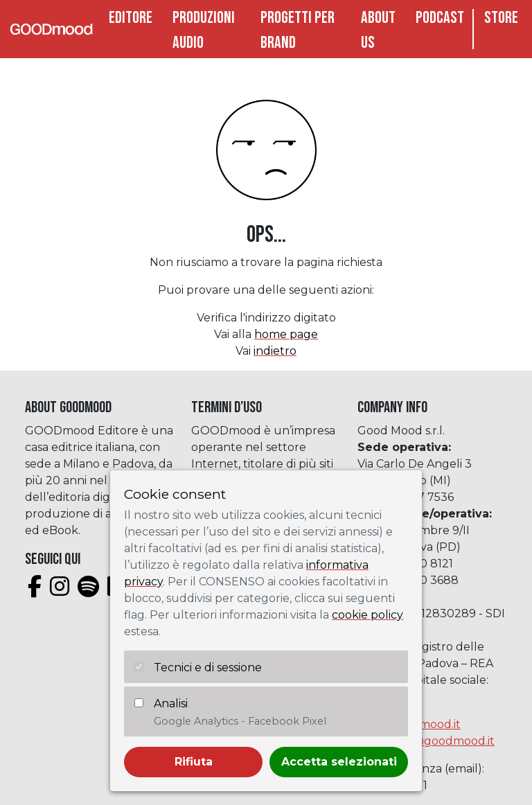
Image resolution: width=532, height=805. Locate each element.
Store (501, 18)
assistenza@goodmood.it (426, 741)
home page (286, 334)
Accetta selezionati (339, 762)
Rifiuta (194, 762)
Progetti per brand (298, 30)
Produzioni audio (204, 30)
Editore (131, 18)
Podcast (440, 18)
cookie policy (367, 615)
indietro (275, 351)
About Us (378, 30)
